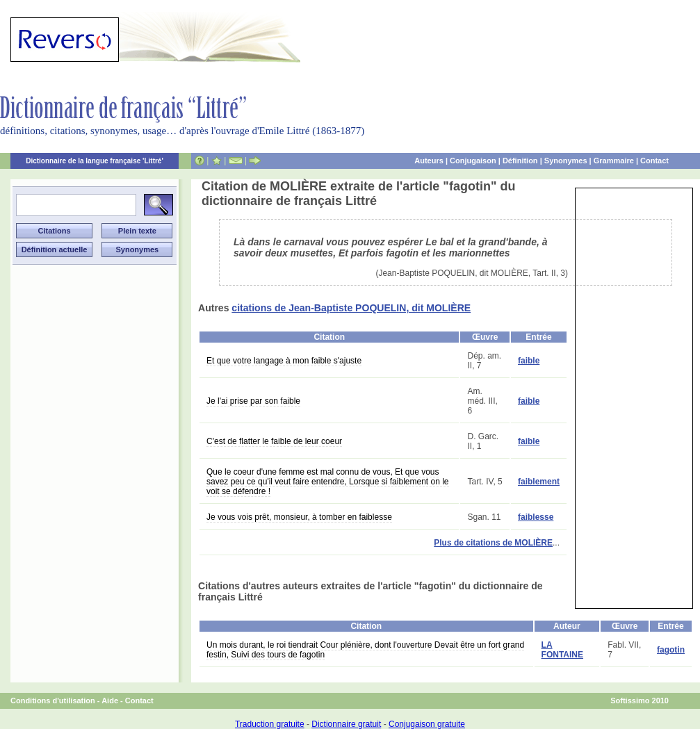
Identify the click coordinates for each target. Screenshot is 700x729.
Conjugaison (473, 161)
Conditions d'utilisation (53, 701)
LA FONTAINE (562, 650)
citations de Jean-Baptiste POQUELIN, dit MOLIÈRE (351, 308)
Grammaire (614, 161)
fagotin (671, 650)
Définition (520, 161)
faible (529, 361)
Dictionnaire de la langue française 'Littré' (95, 161)
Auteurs (429, 161)
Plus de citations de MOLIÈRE (493, 543)
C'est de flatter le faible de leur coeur (274, 441)
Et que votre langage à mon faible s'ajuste (284, 361)
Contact (654, 161)
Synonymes (566, 161)
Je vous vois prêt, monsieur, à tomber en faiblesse (299, 517)
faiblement (539, 482)
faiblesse (536, 517)
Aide (110, 701)
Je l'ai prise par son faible (253, 401)
